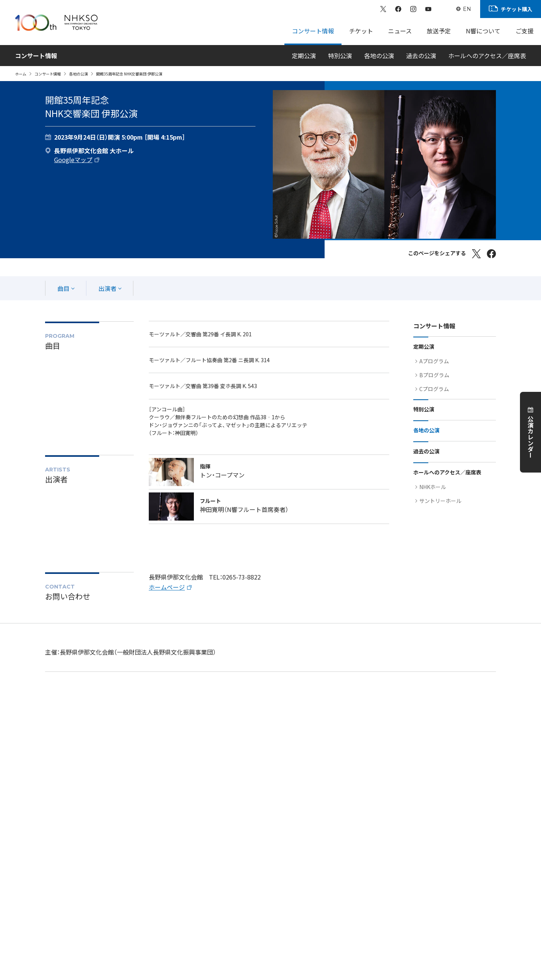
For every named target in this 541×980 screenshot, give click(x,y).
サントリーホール (440, 501)
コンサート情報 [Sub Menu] (313, 31)
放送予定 (439, 31)
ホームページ (167, 587)
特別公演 (340, 56)
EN (467, 9)
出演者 (107, 288)
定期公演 (304, 56)
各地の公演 (379, 56)
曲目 (63, 288)
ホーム (21, 74)
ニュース (400, 31)
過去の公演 (421, 56)
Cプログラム (434, 389)
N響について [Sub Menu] (483, 31)
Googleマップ (73, 160)
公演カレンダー (530, 437)
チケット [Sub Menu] (361, 31)
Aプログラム (434, 361)
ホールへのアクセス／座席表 (487, 56)
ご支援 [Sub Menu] (524, 31)
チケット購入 (517, 9)
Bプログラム (434, 375)
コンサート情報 (48, 74)
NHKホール (433, 487)
